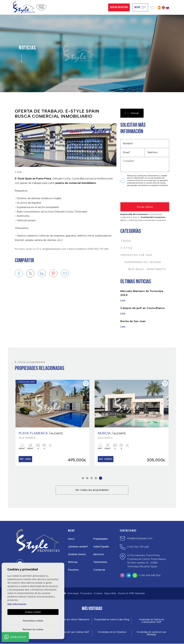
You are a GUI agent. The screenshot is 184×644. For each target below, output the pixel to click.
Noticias (73, 562)
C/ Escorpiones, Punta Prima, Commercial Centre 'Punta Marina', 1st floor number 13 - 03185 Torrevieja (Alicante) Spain (147, 561)
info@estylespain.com (140, 539)
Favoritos (73, 570)
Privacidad (86, 594)
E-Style (127, 248)
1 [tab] (83, 478)
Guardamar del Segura (141, 262)
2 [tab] (87, 478)
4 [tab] (96, 478)
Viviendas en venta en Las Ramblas (151, 633)
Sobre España (101, 547)
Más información (17, 604)
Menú (140, 7)
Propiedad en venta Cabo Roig (112, 620)
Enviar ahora (145, 207)
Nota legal (73, 594)
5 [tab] (101, 478)
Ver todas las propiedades (92, 490)
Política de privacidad (144, 180)
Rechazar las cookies (33, 629)
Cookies (98, 594)
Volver (132, 113)
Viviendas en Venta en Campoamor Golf (151, 621)
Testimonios (100, 562)
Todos (126, 241)
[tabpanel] (132, 423)
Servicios (99, 554)
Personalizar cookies (33, 620)
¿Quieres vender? (78, 547)
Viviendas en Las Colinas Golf (72, 632)
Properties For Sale (137, 255)
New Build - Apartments (143, 269)
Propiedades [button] (101, 539)
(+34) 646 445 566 (150, 575)
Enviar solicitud (119, 7)
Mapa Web (110, 594)
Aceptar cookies (33, 611)
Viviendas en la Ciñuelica (112, 632)
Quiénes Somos (77, 554)
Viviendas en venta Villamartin (72, 620)
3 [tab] (92, 478)
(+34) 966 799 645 (138, 547)
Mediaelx (140, 594)
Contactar (99, 570)
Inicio (71, 539)
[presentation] (138, 195)
